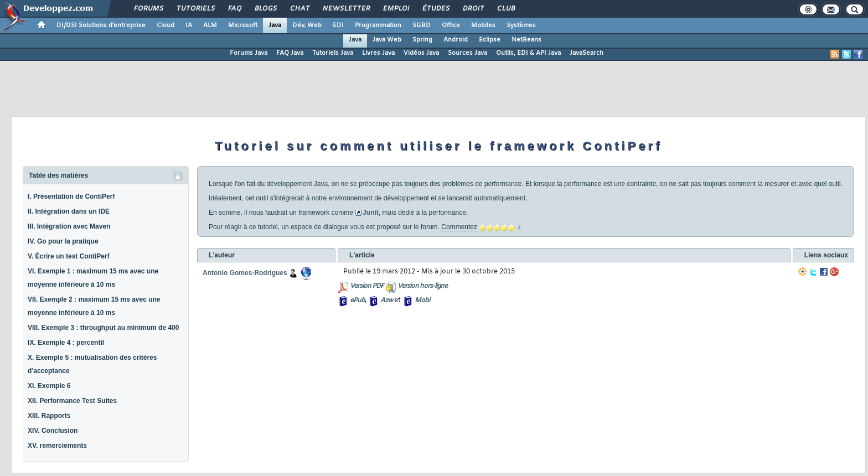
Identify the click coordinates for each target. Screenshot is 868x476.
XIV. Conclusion (53, 431)
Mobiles (483, 25)
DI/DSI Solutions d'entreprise (101, 25)
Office (451, 25)
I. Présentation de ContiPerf (71, 196)
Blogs (265, 9)
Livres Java (378, 53)
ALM (210, 25)
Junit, (371, 213)
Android (456, 40)
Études (435, 9)
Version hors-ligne (422, 286)
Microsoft (243, 25)
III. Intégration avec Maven (69, 226)
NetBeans (526, 40)
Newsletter (346, 9)
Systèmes (521, 25)
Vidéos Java (421, 53)
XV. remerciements (57, 446)
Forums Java (249, 53)
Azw (386, 301)
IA (189, 25)
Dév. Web (307, 25)
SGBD (422, 25)
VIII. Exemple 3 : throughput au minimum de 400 (103, 328)
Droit (473, 9)
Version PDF (367, 286)
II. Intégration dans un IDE (69, 211)
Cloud (166, 25)
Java (275, 25)
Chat (299, 9)
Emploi (396, 9)
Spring (422, 40)
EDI (338, 25)
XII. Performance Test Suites (72, 401)
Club (505, 9)
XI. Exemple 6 (49, 386)
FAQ (234, 9)
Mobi (422, 301)
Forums (148, 9)
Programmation (378, 25)
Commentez (459, 227)
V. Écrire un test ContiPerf (69, 256)
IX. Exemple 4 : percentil (66, 343)
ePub (357, 301)
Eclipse (490, 40)
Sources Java (467, 53)
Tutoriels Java (333, 53)
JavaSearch (587, 53)
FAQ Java (290, 53)
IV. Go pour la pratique (63, 241)
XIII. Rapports (49, 416)
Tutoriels (195, 9)
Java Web (387, 40)
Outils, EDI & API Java (528, 53)
